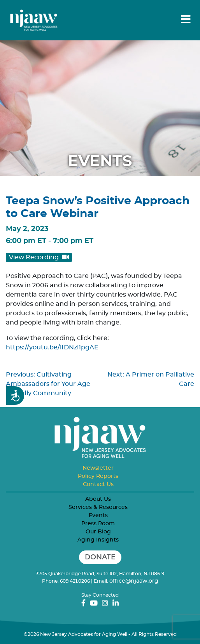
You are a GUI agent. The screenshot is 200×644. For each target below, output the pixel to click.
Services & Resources (98, 507)
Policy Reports (98, 476)
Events (98, 516)
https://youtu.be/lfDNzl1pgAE (52, 347)
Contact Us (98, 484)
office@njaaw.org (134, 581)
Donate (100, 557)
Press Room (98, 524)
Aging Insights (98, 540)
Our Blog (98, 532)
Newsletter (98, 468)
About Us (98, 499)
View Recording (39, 257)
